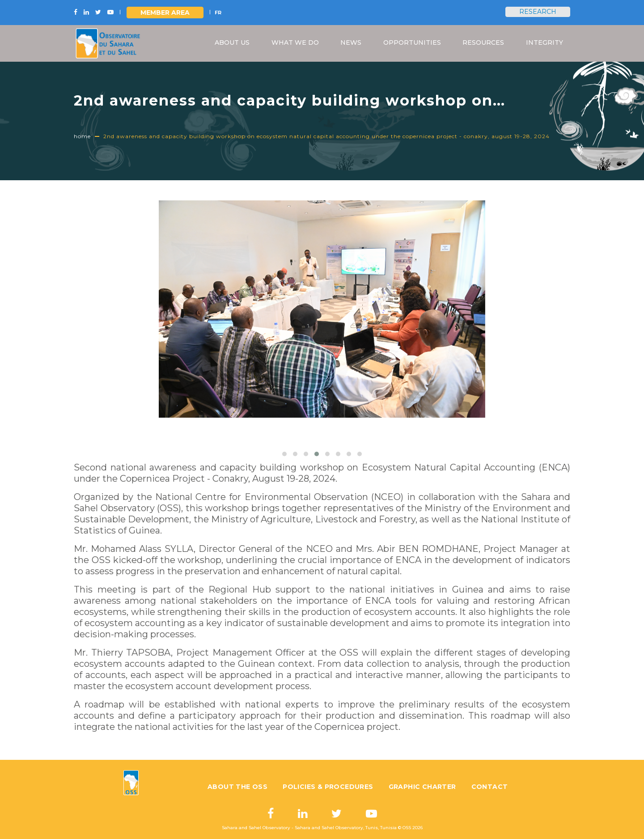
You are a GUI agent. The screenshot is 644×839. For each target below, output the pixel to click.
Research (538, 12)
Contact (490, 787)
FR (218, 13)
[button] (284, 454)
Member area (165, 13)
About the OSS (237, 787)
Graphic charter (422, 787)
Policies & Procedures (328, 787)
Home (82, 136)
